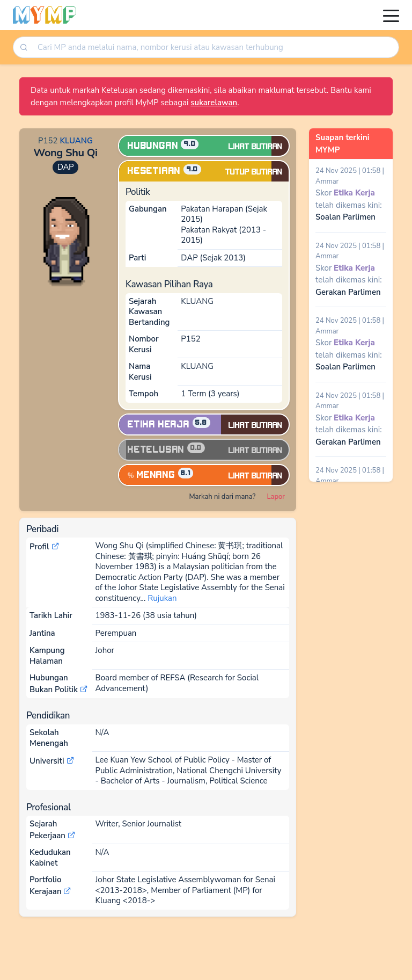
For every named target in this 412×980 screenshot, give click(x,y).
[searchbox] (215, 48)
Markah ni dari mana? (222, 497)
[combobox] (214, 48)
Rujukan (162, 598)
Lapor (276, 497)
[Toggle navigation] (391, 15)
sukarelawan (214, 103)
